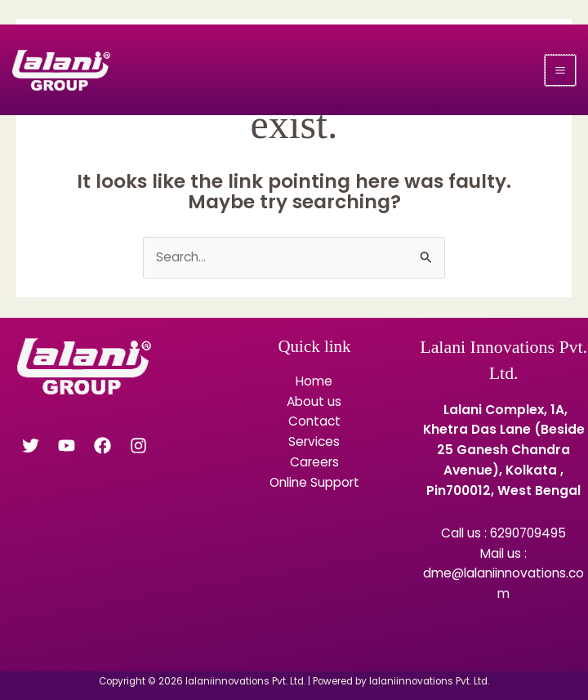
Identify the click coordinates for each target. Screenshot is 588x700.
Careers (314, 462)
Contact (314, 421)
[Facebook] (102, 446)
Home (314, 381)
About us (314, 401)
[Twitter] (31, 446)
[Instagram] (138, 446)
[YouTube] (67, 446)
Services (314, 441)
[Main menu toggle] (560, 70)
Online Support (314, 482)
